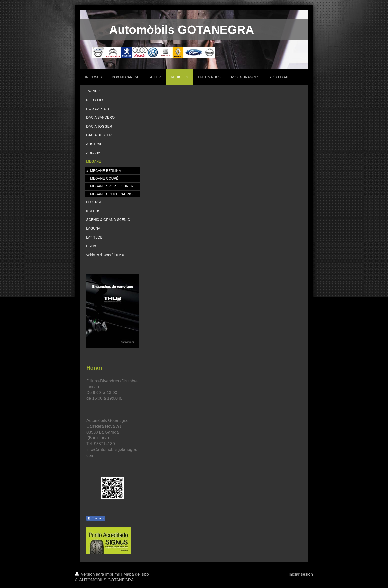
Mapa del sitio (136, 574)
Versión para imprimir (98, 574)
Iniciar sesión (301, 574)
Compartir (96, 518)
